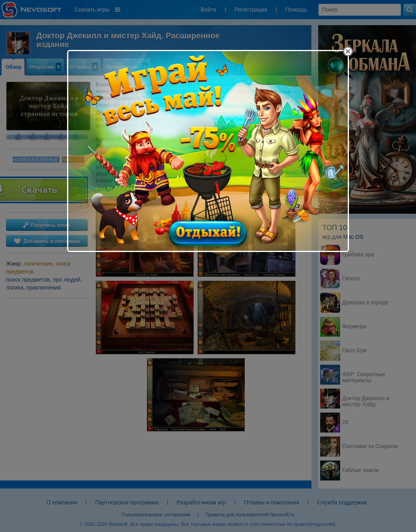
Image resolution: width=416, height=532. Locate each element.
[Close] (348, 51)
